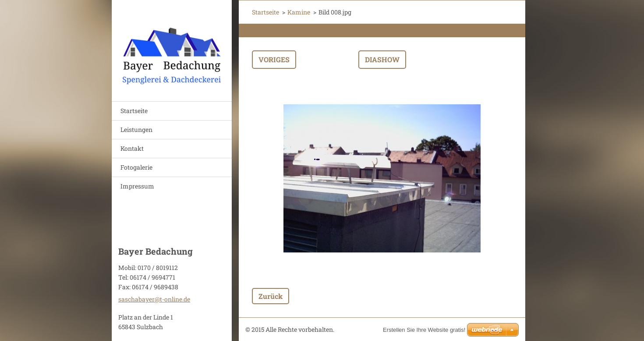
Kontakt (132, 148)
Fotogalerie (136, 167)
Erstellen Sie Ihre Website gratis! (424, 330)
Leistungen (136, 130)
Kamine (299, 12)
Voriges (274, 59)
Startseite (134, 111)
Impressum (137, 186)
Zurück (271, 296)
